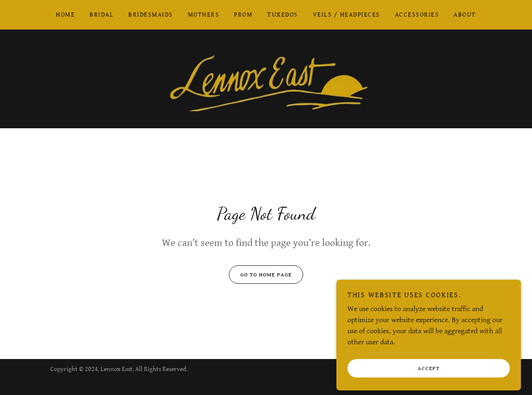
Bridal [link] (102, 15)
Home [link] (65, 15)
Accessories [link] (417, 15)
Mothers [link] (204, 15)
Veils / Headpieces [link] (347, 15)
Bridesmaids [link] (150, 15)
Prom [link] (243, 15)
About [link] (465, 15)
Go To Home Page (260, 275)
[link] (266, 79)
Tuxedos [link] (283, 15)
